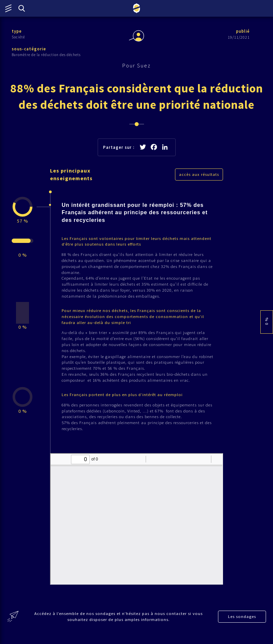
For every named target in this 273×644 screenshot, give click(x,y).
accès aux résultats (199, 176)
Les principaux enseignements (72, 176)
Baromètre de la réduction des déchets (46, 55)
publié (242, 31)
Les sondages (242, 624)
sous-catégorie (29, 49)
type (17, 31)
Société (18, 37)
